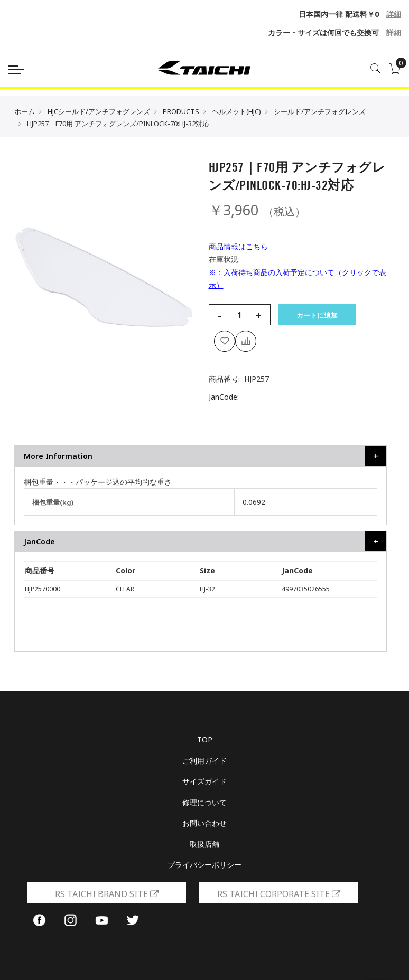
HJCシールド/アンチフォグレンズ (99, 111)
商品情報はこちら (238, 246)
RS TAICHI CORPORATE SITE (279, 894)
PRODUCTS (181, 111)
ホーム (25, 111)
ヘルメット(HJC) (236, 111)
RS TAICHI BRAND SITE (107, 894)
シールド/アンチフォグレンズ (320, 111)
